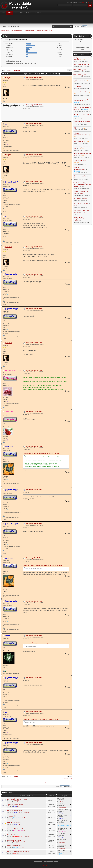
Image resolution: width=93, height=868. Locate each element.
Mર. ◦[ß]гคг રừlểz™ (19, 842)
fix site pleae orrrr (79, 80)
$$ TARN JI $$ (17, 848)
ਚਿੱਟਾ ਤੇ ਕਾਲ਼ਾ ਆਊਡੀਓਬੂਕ (80, 176)
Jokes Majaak (25, 818)
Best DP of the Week (80, 92)
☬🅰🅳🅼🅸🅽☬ (77, 171)
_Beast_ (16, 812)
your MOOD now (79, 87)
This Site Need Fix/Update (81, 114)
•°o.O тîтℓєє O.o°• (18, 831)
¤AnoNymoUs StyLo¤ (13, 370)
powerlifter (9, 446)
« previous (65, 68)
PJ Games (27, 812)
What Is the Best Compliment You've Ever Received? (81, 219)
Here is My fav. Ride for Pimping (17, 799)
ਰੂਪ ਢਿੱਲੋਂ (84, 70)
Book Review (77, 198)
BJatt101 (61, 801)
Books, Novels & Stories (81, 204)
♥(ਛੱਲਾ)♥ (61, 854)
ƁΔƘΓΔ (8, 636)
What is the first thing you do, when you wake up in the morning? (82, 185)
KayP (15, 853)
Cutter (82, 186)
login (84, 2)
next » (70, 68)
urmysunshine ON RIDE (15, 846)
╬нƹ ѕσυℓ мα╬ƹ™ (12, 182)
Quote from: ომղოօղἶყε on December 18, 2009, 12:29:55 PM (41, 643)
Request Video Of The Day (82, 121)
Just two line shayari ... (80, 161)
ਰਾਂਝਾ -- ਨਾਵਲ (77, 70)
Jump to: (58, 786)
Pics (18, 806)
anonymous (62, 843)
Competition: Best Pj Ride (15, 810)
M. (6, 124)
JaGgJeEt (9, 78)
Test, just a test (78, 65)
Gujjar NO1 (83, 60)
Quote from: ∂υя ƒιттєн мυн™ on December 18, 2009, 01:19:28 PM (43, 565)
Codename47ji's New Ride (15, 829)
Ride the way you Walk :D (15, 822)
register (89, 2)
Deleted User (62, 807)
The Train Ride (12, 816)
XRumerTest (87, 65)
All (25, 836)
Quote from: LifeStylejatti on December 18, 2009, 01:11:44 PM (41, 454)
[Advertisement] (46, 19)
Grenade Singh (17, 836)
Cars (19, 801)
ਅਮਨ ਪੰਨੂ (16, 801)
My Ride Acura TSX (13, 834)
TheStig (61, 818)
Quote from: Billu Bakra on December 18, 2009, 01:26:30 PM (41, 719)
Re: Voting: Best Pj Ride (34, 78)
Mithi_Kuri (9, 412)
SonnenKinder (17, 818)
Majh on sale (77, 128)
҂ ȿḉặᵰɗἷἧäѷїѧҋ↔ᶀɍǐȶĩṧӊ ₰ (64, 825)
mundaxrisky (76, 102)
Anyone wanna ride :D (14, 840)
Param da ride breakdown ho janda (18, 851)
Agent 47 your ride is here (15, 805)
